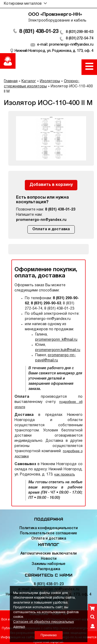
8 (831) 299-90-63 (79, 32)
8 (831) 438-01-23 (39, 32)
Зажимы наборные (48, 564)
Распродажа (49, 569)
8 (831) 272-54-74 (79, 38)
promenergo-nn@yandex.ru (41, 220)
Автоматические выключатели (48, 554)
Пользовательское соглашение (48, 533)
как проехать (65, 475)
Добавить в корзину (51, 185)
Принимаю (49, 635)
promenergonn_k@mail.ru (56, 340)
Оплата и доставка (51, 229)
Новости (49, 559)
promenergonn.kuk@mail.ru (58, 350)
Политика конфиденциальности (48, 528)
